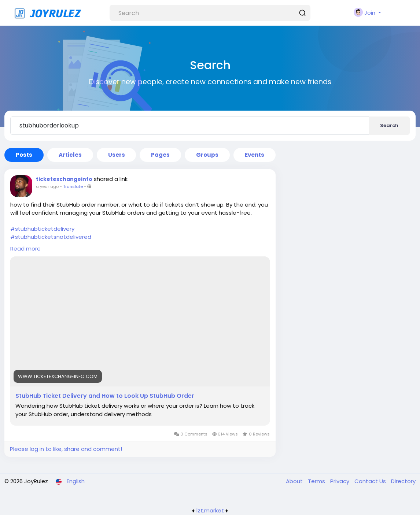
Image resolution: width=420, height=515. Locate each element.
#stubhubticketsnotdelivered (51, 237)
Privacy (340, 481)
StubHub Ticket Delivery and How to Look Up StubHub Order (105, 396)
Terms (317, 481)
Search (389, 125)
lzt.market (210, 510)
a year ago (47, 186)
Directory (403, 481)
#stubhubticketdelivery (42, 229)
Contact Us (371, 481)
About (295, 481)
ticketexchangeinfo (64, 179)
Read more (25, 249)
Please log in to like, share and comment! (66, 449)
